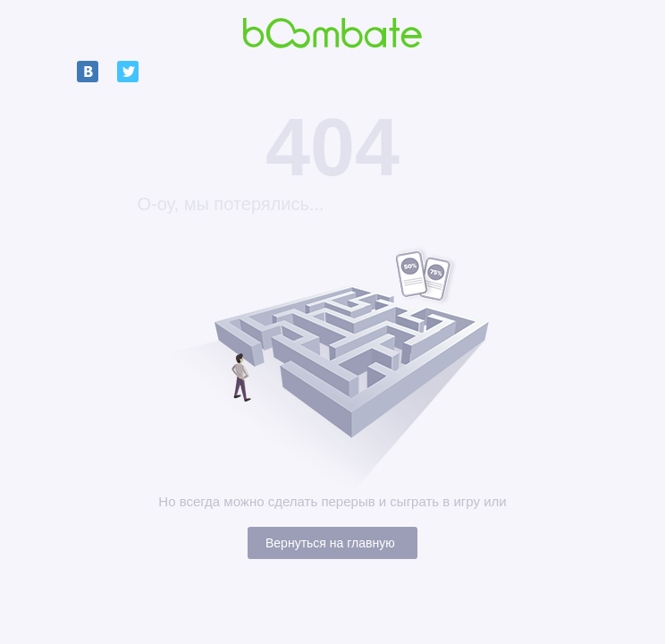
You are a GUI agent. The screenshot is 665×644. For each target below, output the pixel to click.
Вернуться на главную (330, 543)
